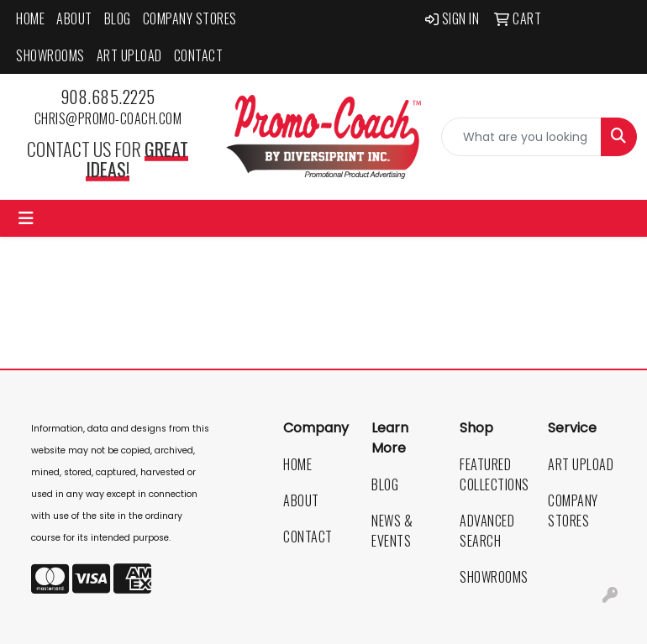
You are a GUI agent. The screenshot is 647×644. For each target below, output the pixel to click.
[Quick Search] (521, 137)
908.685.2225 (108, 97)
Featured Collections (494, 474)
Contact (199, 55)
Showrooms (50, 55)
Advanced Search (487, 531)
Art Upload (129, 55)
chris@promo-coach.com (108, 118)
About (74, 18)
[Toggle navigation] (26, 218)
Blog (118, 18)
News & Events (392, 531)
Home (30, 18)
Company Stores (190, 18)
